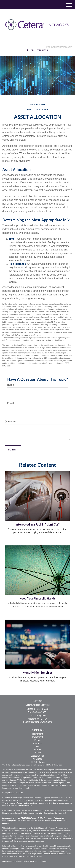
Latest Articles (37, 756)
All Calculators (37, 762)
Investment (37, 737)
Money (37, 750)
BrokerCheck (57, 765)
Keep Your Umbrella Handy (37, 598)
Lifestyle (37, 753)
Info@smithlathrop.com (59, 47)
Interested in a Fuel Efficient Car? (37, 524)
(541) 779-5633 (37, 51)
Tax (37, 746)
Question (10, 422)
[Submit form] (13, 450)
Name (11, 385)
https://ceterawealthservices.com (31, 841)
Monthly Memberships (38, 673)
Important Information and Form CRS (17, 861)
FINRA (37, 800)
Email (10, 403)
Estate (37, 740)
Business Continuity (40, 861)
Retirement (37, 734)
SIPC (42, 800)
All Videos (37, 759)
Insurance (37, 743)
